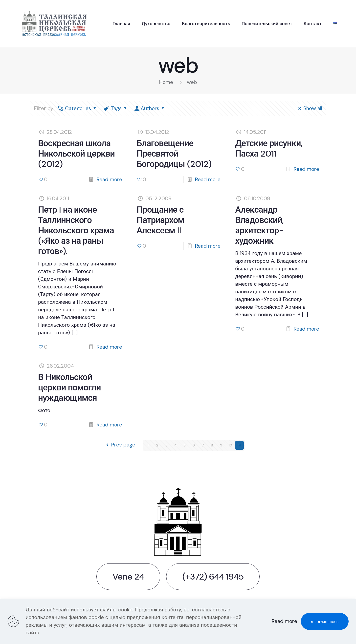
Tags (116, 108)
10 (230, 445)
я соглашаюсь (325, 621)
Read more (109, 180)
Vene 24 (128, 577)
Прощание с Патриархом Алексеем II (160, 220)
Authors (150, 108)
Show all (309, 108)
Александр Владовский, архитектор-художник (259, 225)
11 (240, 445)
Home (166, 82)
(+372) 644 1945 (213, 577)
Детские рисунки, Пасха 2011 (269, 148)
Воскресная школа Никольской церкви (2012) (76, 154)
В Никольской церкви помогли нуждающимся (69, 387)
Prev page (120, 445)
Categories (78, 108)
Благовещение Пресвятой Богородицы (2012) (174, 154)
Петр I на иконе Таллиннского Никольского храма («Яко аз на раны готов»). (76, 230)
